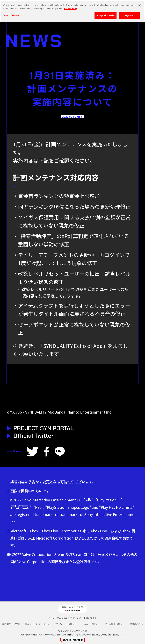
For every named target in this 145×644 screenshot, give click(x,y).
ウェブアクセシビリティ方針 (73, 631)
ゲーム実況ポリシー (115, 624)
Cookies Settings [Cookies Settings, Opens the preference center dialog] (11, 15)
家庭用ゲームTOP (11, 624)
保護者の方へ (136, 624)
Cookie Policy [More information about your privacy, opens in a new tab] (71, 8)
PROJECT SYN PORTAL (40, 428)
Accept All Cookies (106, 15)
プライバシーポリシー (66, 624)
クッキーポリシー (91, 624)
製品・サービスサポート (37, 624)
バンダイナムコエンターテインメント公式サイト (72, 618)
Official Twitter (30, 436)
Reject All (129, 15)
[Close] (140, 5)
